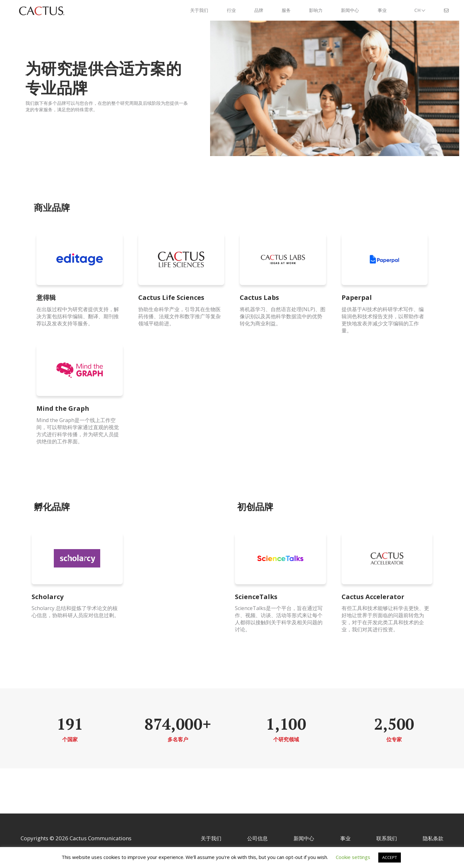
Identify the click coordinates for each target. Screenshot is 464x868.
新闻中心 (304, 838)
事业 (345, 838)
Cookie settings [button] (353, 857)
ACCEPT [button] (390, 857)
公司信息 (257, 838)
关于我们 (211, 838)
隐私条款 (433, 838)
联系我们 (387, 838)
